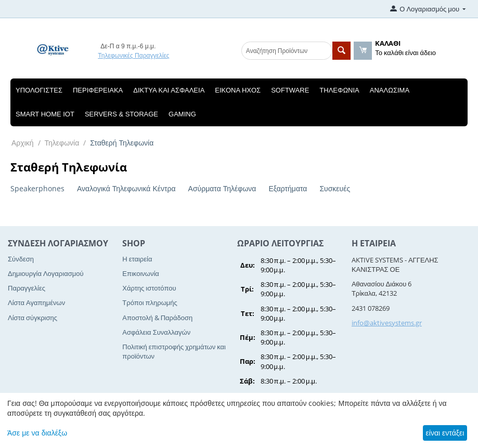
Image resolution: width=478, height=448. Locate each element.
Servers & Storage (121, 114)
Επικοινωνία (141, 273)
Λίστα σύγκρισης (33, 318)
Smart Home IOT (45, 114)
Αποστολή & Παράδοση (157, 318)
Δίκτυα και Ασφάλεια (169, 90)
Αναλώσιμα (390, 90)
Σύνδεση (21, 259)
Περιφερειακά (98, 90)
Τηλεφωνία (339, 90)
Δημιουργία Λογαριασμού (46, 273)
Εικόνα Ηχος (238, 90)
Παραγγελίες (27, 288)
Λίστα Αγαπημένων (36, 302)
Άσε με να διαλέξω (37, 433)
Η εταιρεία (137, 259)
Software (290, 90)
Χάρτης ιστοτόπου (149, 288)
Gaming (182, 114)
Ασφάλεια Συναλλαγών (156, 332)
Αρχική (23, 143)
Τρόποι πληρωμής (150, 302)
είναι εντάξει (445, 433)
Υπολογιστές (39, 90)
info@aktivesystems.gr (387, 323)
